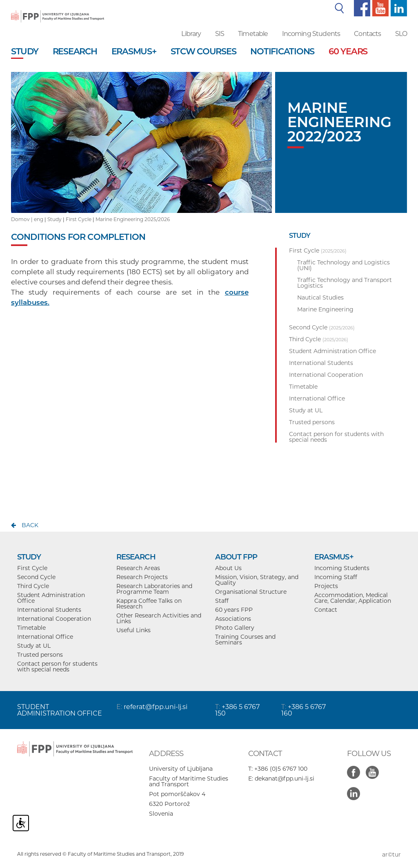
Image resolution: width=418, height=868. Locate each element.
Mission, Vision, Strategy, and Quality (257, 580)
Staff (222, 601)
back (30, 525)
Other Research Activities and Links (159, 618)
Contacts (367, 34)
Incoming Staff (336, 577)
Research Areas (138, 568)
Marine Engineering (325, 309)
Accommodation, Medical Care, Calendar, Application (353, 598)
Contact (326, 610)
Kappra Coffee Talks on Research (149, 604)
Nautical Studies (320, 298)
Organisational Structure (251, 592)
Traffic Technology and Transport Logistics (345, 283)
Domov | (22, 219)
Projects (326, 586)
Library (191, 34)
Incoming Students (311, 34)
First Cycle (79, 219)
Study (54, 219)
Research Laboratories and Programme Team (154, 589)
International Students (49, 610)
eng (39, 219)
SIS (220, 34)
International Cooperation (54, 619)
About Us (228, 568)
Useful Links (133, 630)
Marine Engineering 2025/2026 (133, 219)
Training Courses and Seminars (245, 640)
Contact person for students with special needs (57, 667)
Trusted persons (40, 655)
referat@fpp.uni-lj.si (156, 707)
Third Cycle (33, 586)
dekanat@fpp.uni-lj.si (285, 779)
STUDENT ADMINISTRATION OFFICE (60, 710)
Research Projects (142, 577)
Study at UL (34, 646)
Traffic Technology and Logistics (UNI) (344, 265)
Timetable (253, 34)
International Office (45, 637)
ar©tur (391, 855)
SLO (401, 34)
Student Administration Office (51, 598)
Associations (233, 619)
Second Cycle (36, 577)
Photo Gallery (235, 628)
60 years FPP (234, 610)
